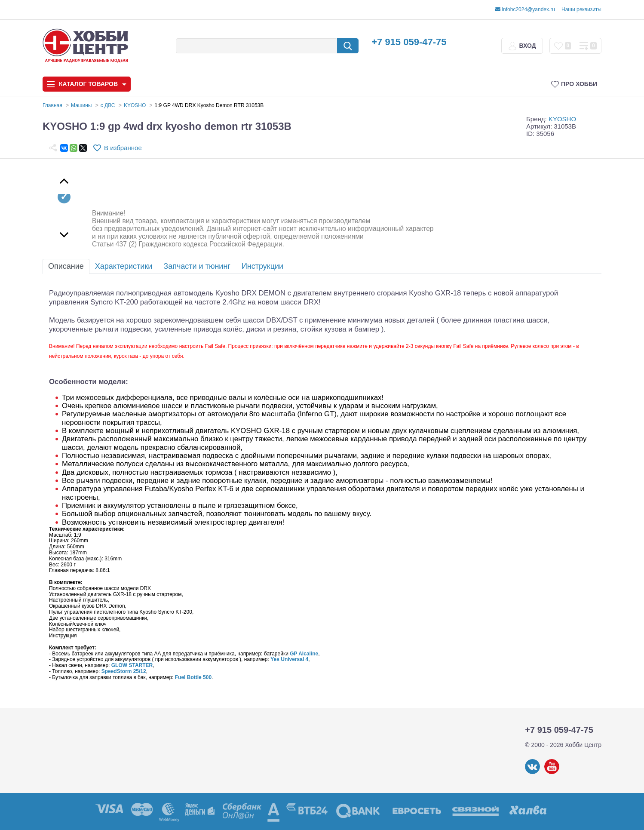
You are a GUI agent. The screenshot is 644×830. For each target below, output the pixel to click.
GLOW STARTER (132, 665)
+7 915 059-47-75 (409, 42)
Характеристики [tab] (124, 266)
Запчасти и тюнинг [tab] (197, 266)
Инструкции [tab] (262, 266)
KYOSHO (562, 119)
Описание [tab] (66, 266)
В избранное (123, 148)
